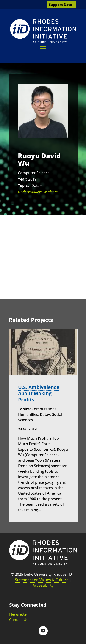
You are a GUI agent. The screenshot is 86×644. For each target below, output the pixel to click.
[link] (43, 31)
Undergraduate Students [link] (38, 192)
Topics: (24, 186)
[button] (43, 48)
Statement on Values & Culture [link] (42, 580)
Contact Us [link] (19, 620)
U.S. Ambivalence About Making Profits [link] (39, 393)
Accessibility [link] (43, 585)
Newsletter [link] (19, 614)
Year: (23, 179)
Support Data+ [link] (61, 5)
